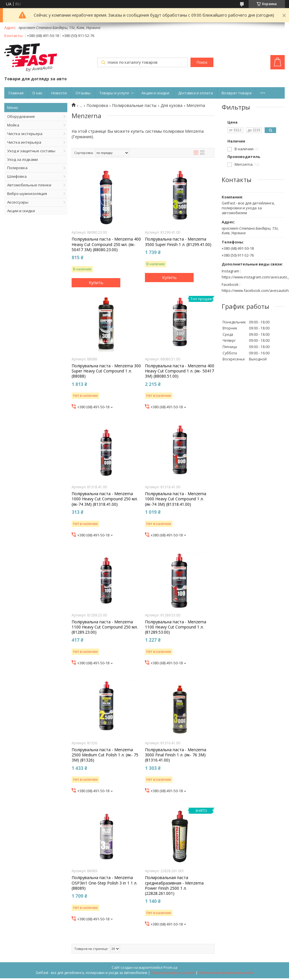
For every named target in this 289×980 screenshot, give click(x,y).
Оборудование (21, 116)
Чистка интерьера (24, 142)
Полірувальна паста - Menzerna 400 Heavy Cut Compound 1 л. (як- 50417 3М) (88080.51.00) (180, 371)
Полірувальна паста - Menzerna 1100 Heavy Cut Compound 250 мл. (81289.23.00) (105, 627)
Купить (96, 282)
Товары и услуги (114, 93)
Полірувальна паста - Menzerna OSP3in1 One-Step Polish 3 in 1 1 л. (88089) (104, 883)
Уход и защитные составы (31, 151)
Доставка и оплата (195, 93)
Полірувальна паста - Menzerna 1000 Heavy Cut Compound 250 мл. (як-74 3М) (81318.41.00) (105, 499)
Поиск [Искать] (202, 62)
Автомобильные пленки (29, 185)
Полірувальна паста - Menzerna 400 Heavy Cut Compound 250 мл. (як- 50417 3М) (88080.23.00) (106, 244)
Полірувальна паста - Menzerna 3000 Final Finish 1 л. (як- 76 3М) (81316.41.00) (176, 755)
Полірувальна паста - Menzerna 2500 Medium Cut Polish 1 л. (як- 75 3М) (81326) (105, 755)
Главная (16, 93)
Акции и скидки (155, 93)
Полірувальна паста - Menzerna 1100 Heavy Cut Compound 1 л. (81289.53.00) (176, 627)
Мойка (13, 125)
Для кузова (172, 106)
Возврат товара (237, 93)
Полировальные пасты (134, 106)
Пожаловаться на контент (173, 973)
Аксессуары (18, 202)
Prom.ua (170, 968)
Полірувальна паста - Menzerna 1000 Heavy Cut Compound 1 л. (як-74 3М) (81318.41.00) (176, 499)
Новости (59, 93)
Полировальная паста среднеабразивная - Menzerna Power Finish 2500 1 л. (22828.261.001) (174, 886)
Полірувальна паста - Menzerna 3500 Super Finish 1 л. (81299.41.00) (178, 242)
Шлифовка (17, 176)
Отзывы (83, 93)
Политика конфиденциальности (226, 973)
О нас (37, 93)
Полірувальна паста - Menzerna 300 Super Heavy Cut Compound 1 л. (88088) (106, 371)
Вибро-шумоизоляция (27, 194)
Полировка (17, 168)
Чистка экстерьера (25, 134)
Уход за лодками (22, 159)
